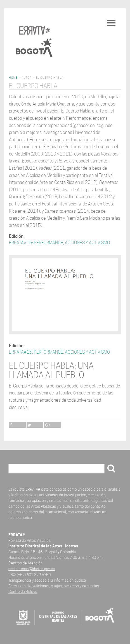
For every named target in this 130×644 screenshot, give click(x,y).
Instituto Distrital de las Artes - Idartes (43, 546)
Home (13, 78)
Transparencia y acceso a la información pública (47, 580)
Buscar (17, 469)
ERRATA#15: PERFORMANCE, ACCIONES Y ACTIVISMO (59, 243)
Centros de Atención (25, 563)
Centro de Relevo (23, 591)
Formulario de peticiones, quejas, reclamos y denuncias (54, 586)
